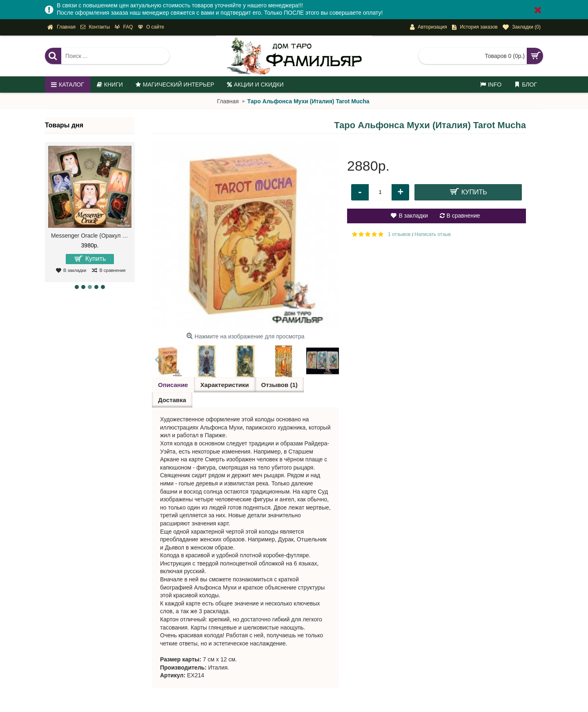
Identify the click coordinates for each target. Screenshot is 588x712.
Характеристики (224, 385)
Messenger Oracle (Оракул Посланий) (91, 236)
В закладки (413, 216)
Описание (173, 385)
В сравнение (463, 216)
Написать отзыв (432, 234)
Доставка (172, 400)
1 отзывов (399, 234)
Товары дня (64, 125)
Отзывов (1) (280, 385)
